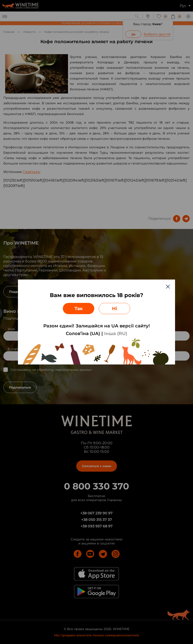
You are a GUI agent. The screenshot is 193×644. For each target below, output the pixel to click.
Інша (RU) (116, 333)
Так (79, 309)
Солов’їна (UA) (83, 333)
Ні (114, 309)
